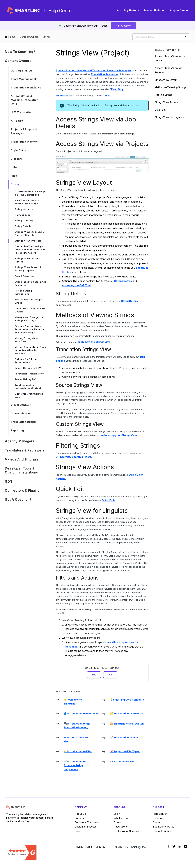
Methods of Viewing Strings (170, 87)
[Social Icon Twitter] (174, 846)
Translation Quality (24, 422)
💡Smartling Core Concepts (127, 700)
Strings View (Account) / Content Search (29, 233)
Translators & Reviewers (25, 450)
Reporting (17, 430)
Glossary (17, 159)
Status (156, 822)
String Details (23, 226)
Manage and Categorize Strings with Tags (29, 319)
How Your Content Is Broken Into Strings (27, 202)
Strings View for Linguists (169, 117)
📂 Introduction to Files (78, 751)
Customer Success (86, 827)
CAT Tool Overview (122, 762)
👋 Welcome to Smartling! (73, 702)
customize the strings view (94, 342)
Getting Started (21, 71)
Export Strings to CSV (28, 368)
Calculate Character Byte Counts (30, 310)
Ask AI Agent (123, 26)
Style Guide (19, 150)
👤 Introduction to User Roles (81, 714)
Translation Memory (24, 142)
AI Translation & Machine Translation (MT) (25, 100)
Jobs (14, 167)
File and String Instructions (23, 292)
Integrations (121, 827)
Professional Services (126, 831)
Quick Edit (160, 110)
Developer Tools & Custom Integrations (21, 470)
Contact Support (162, 831)
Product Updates (154, 10)
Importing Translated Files (76, 740)
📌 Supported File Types (125, 751)
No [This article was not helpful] (110, 675)
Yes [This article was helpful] (94, 675)
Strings (47, 37)
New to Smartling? (20, 52)
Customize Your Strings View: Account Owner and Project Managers (30, 250)
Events (118, 822)
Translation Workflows (26, 88)
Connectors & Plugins (22, 491)
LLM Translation (22, 112)
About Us (80, 814)
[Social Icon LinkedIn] (180, 846)
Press (78, 831)
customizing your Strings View (118, 435)
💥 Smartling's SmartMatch (127, 724)
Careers (79, 818)
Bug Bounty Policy (164, 827)
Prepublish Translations (29, 374)
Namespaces (23, 215)
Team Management (24, 79)
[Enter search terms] (161, 37)
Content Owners (29, 37)
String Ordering (24, 221)
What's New (121, 818)
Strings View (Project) (28, 241)
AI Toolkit (17, 121)
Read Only (117, 89)
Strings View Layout (166, 80)
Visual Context (21, 405)
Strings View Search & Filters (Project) (28, 269)
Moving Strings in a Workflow (26, 340)
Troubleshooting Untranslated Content (28, 387)
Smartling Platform (128, 10)
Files (14, 176)
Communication (21, 413)
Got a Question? (18, 500)
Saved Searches (24, 276)
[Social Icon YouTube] (186, 846)
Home (10, 37)
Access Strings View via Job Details (171, 58)
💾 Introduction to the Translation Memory (77, 726)
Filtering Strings (164, 95)
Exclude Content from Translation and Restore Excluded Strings (29, 329)
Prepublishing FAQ (26, 379)
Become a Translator (87, 822)
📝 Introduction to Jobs (124, 738)
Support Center (179, 10)
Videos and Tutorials (22, 459)
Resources (159, 818)
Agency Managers (20, 441)
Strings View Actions (166, 102)
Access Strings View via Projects (168, 70)
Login (117, 814)
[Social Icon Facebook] (169, 846)
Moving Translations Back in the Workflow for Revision (30, 350)
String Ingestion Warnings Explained (30, 283)
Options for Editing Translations (26, 361)
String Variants (24, 209)
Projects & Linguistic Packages (25, 131)
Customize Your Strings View (29, 395)
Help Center (160, 814)
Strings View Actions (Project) (27, 260)
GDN (9, 482)
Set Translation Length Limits (28, 301)
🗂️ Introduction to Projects (126, 714)
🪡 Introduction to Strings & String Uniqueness (30, 193)
